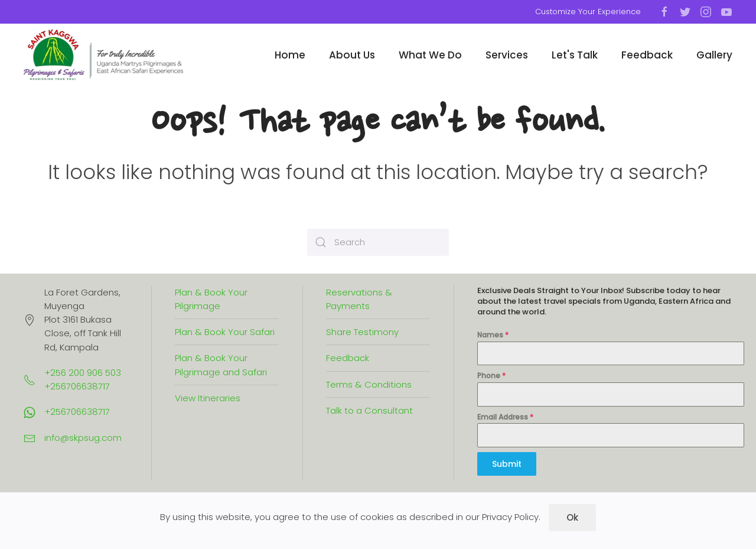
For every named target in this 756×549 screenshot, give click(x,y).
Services (507, 55)
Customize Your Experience (588, 12)
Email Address (505, 417)
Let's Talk (575, 55)
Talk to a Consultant (369, 410)
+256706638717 (77, 412)
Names (493, 335)
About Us (352, 55)
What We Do (430, 55)
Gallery (714, 55)
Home (290, 55)
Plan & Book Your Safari (225, 332)
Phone (491, 376)
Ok (572, 517)
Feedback (647, 55)
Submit (507, 464)
